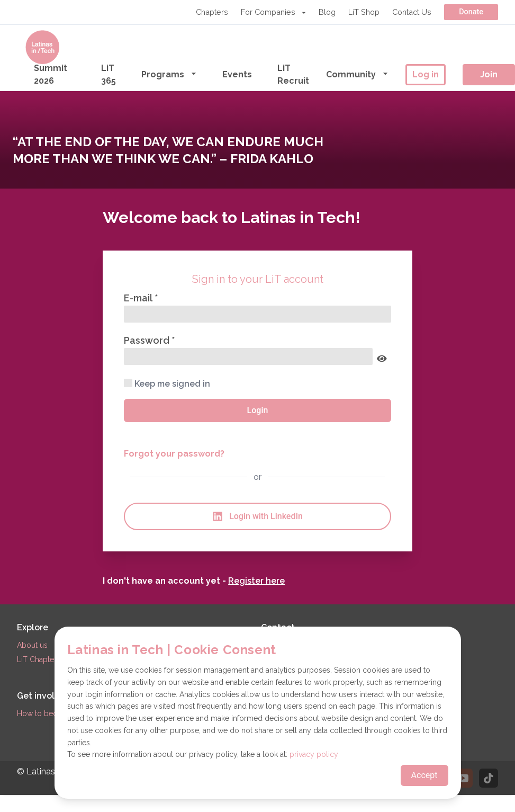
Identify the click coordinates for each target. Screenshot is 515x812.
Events (237, 74)
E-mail (139, 298)
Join (489, 74)
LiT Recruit (293, 74)
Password (148, 340)
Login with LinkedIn (257, 516)
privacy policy (314, 754)
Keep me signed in (167, 384)
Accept (424, 775)
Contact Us (412, 12)
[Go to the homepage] (42, 47)
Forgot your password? (174, 454)
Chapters (212, 12)
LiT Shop (364, 12)
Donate (471, 12)
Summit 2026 (51, 74)
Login (258, 410)
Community (357, 74)
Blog (327, 12)
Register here (256, 581)
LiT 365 (109, 74)
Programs (169, 74)
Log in (426, 74)
